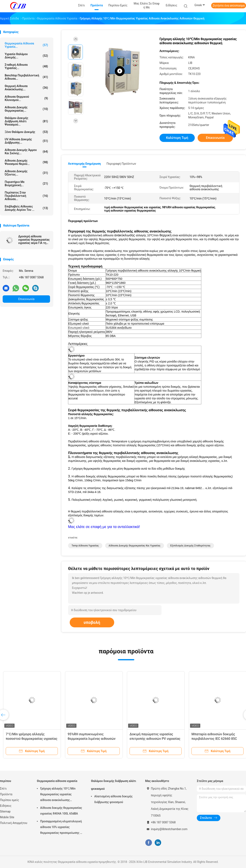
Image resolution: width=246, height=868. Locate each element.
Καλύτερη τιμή (177, 138)
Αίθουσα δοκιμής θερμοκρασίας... (26, 109)
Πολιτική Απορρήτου (14, 823)
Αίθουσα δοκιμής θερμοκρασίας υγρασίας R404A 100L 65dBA (61, 811)
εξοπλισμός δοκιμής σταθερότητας (190, 546)
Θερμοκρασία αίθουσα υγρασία (57, 781)
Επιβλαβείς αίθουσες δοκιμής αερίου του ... (26, 208)
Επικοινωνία (26, 299)
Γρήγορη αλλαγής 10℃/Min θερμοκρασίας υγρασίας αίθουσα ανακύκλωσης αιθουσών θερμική (58, 795)
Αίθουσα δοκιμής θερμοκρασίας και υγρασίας (135, 546)
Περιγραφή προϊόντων (121, 164)
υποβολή (92, 622)
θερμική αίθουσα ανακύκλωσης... (26, 88)
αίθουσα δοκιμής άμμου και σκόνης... (26, 152)
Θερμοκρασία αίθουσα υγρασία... (26, 45)
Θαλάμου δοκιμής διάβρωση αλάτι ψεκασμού (114, 785)
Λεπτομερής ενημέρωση (84, 164)
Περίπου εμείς (10, 800)
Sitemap (5, 811)
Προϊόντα (6, 794)
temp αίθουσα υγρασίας (85, 546)
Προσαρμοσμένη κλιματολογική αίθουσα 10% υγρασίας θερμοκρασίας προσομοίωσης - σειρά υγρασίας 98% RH (61, 828)
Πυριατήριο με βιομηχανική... (26, 184)
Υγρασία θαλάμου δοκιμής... (26, 56)
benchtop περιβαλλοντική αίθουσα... (26, 77)
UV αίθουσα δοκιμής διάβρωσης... (26, 141)
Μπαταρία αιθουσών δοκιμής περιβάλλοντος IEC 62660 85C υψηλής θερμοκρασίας (214, 739)
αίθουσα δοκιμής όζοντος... (26, 173)
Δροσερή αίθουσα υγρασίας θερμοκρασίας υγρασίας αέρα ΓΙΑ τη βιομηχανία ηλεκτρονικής (34, 240)
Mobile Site (7, 817)
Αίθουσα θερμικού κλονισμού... (26, 98)
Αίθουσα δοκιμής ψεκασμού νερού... (26, 162)
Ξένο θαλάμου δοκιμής (26, 132)
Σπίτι (3, 789)
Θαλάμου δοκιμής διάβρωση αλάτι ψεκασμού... (26, 121)
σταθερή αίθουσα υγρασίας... (26, 66)
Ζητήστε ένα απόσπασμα (229, 6)
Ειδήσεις (6, 806)
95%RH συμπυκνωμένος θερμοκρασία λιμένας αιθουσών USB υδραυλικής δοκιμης (92, 739)
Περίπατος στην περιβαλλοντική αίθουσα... (26, 196)
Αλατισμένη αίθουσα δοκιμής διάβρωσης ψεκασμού (113, 799)
